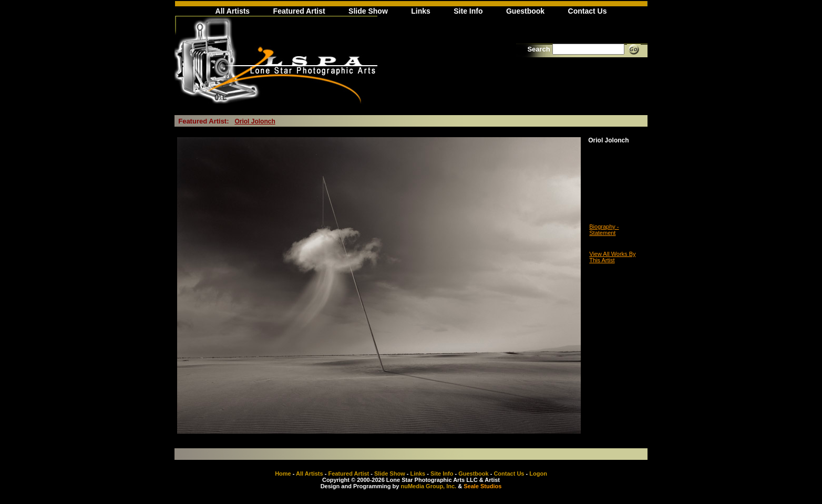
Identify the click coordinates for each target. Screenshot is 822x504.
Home (283, 474)
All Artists (233, 11)
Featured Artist (299, 11)
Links (421, 11)
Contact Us (588, 11)
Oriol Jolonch (255, 121)
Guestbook (525, 11)
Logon (538, 474)
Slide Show (368, 11)
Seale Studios (482, 486)
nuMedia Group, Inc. (428, 486)
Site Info (468, 11)
